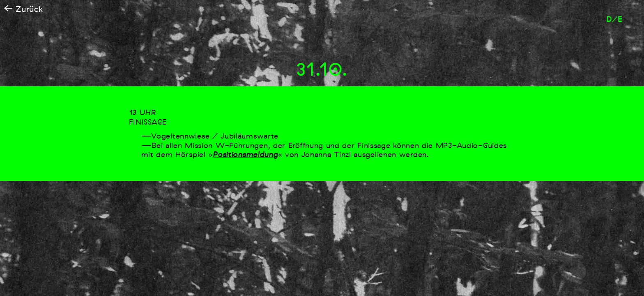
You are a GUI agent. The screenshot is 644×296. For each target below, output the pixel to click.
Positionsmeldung (245, 155)
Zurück (24, 9)
